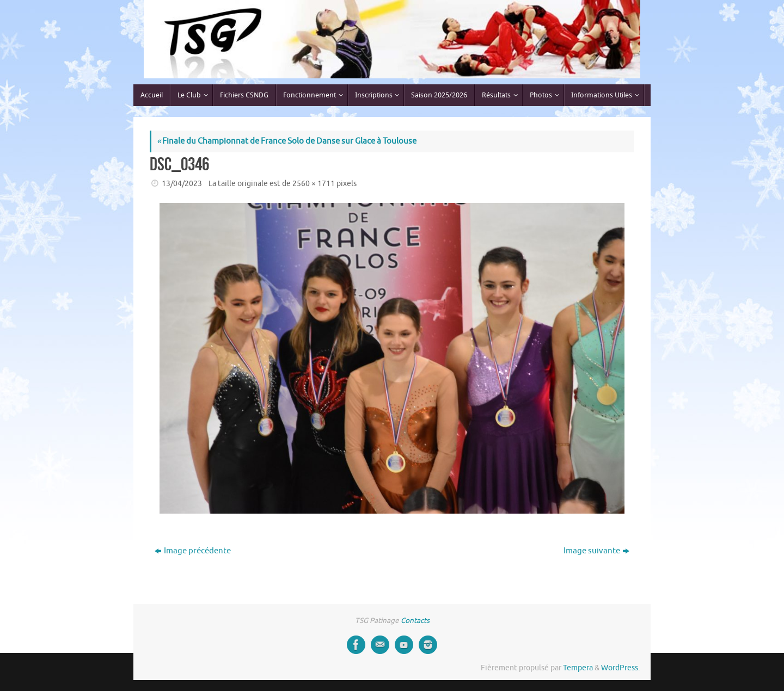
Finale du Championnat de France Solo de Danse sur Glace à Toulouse (287, 141)
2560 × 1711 (314, 184)
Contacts (415, 621)
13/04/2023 (182, 184)
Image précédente (193, 551)
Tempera (578, 668)
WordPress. (620, 668)
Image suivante (596, 551)
